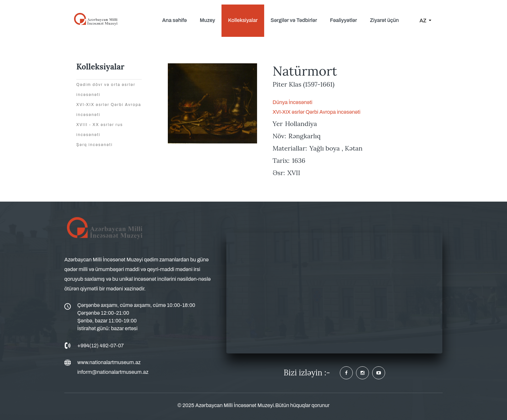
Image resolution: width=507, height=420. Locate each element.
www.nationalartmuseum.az (109, 362)
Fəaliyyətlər (344, 20)
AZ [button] (424, 21)
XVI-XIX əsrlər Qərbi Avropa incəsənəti (317, 112)
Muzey (208, 20)
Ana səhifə (174, 20)
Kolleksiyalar (243, 20)
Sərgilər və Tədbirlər (294, 20)
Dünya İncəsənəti (292, 102)
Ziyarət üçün (384, 20)
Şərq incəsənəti (94, 145)
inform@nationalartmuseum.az (113, 372)
